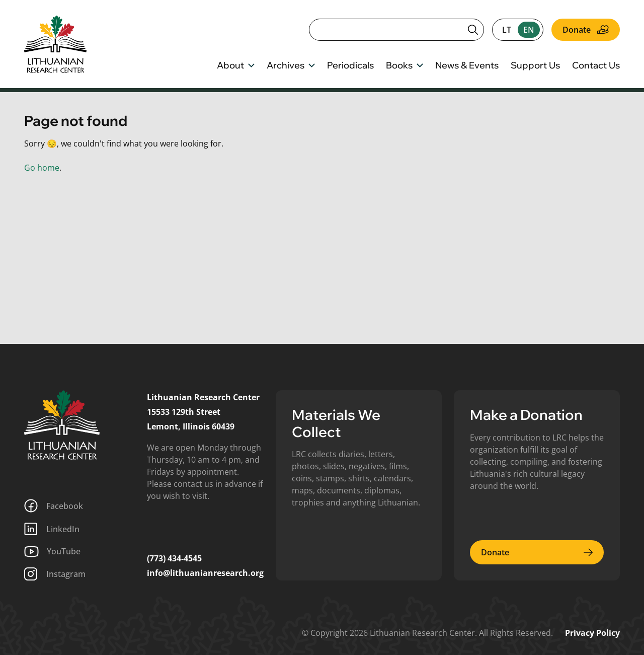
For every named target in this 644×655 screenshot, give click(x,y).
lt (507, 30)
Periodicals (350, 66)
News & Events (467, 66)
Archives (291, 66)
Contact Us (596, 66)
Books (405, 66)
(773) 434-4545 (174, 558)
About (236, 66)
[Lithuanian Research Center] (62, 425)
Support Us (535, 66)
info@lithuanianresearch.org (205, 573)
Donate (586, 30)
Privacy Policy (592, 633)
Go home (42, 168)
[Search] (396, 30)
